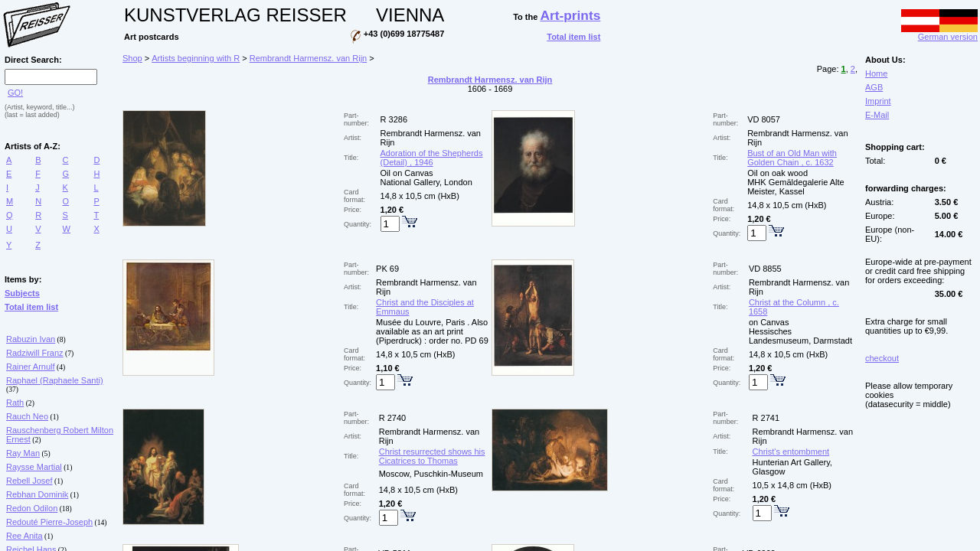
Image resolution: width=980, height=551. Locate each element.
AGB (874, 87)
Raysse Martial (34, 467)
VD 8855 (765, 269)
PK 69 (387, 269)
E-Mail (877, 115)
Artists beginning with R (196, 58)
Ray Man (23, 453)
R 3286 (394, 119)
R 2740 (392, 418)
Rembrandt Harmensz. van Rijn (308, 58)
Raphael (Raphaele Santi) (55, 380)
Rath (15, 403)
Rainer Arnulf (31, 367)
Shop (132, 58)
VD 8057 (764, 119)
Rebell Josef (29, 481)
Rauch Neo (27, 416)
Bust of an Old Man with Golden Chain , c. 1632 (792, 158)
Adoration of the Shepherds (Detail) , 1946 (432, 158)
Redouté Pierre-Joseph (49, 522)
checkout (882, 358)
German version (939, 33)
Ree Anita (24, 536)
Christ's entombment (791, 452)
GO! (15, 93)
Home (876, 73)
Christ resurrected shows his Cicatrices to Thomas (432, 456)
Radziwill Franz (35, 353)
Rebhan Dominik (37, 494)
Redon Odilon (32, 508)
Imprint (878, 101)
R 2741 (766, 418)
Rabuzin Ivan (31, 339)
